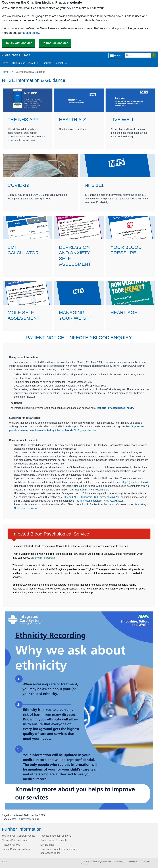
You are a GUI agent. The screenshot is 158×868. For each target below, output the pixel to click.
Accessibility (119, 862)
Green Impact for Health (53, 840)
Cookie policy (133, 862)
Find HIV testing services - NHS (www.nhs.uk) (99, 501)
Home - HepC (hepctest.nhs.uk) (131, 482)
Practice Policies (11, 845)
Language (18, 63)
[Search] (138, 55)
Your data (146, 862)
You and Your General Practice (19, 836)
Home (5, 72)
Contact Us (61, 63)
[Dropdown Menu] (116, 56)
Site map (84, 864)
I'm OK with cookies (18, 43)
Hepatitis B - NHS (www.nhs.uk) (92, 490)
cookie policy (31, 33)
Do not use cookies (55, 43)
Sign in (5, 862)
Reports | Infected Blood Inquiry (115, 408)
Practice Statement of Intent (56, 836)
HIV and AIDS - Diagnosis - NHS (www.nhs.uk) (89, 497)
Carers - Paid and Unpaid (16, 840)
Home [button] (5, 63)
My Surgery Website (103, 862)
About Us (33, 63)
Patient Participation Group (17, 849)
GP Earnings (47, 845)
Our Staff (46, 63)
